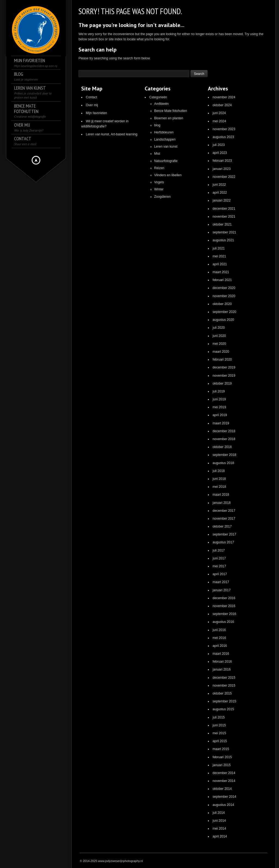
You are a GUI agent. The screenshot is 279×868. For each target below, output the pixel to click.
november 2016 (224, 606)
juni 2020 (219, 336)
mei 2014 (219, 829)
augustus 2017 (223, 542)
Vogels (159, 182)
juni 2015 (219, 725)
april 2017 (220, 574)
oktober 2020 (222, 304)
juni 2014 (219, 821)
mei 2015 (219, 733)
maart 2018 (221, 495)
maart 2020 (221, 352)
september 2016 (224, 614)
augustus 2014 (223, 805)
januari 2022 (222, 200)
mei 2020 (219, 344)
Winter (159, 189)
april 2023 (220, 153)
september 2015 (224, 701)
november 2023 (224, 129)
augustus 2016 (223, 622)
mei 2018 (219, 487)
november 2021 (224, 217)
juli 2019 (219, 391)
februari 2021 (222, 280)
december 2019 (224, 367)
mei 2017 (219, 566)
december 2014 (224, 773)
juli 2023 (219, 145)
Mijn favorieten (96, 113)
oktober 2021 (222, 224)
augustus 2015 (223, 709)
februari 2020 (222, 360)
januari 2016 (222, 669)
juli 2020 (219, 328)
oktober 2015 (222, 693)
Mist (157, 154)
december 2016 (224, 598)
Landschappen (165, 139)
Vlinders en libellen (168, 175)
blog (157, 125)
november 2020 (224, 296)
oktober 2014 (222, 789)
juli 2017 (219, 550)
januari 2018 (222, 503)
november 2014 (224, 781)
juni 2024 (219, 113)
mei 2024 (219, 121)
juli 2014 (219, 813)
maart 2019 (221, 423)
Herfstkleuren (164, 132)
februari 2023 (222, 161)
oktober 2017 (222, 526)
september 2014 (224, 797)
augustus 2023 (223, 137)
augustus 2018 (223, 463)
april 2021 (220, 264)
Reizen (159, 168)
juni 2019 (219, 399)
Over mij (92, 105)
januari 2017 (222, 590)
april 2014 (220, 836)
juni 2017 (219, 558)
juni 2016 (219, 630)
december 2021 (224, 209)
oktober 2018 (222, 447)
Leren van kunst (166, 147)
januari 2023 (222, 169)
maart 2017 (221, 582)
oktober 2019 (222, 383)
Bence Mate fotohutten (171, 111)
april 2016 (220, 646)
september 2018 (224, 455)
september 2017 (224, 534)
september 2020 (224, 312)
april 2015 (220, 741)
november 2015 (224, 686)
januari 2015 (222, 765)
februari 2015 (222, 757)
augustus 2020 (223, 320)
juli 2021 (219, 248)
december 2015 (224, 678)
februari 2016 (222, 662)
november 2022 (224, 177)
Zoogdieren (163, 197)
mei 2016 (219, 638)
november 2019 (224, 376)
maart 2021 (221, 272)
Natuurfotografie (166, 161)
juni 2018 (219, 479)
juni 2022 (219, 185)
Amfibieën (161, 104)
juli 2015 (219, 717)
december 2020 (224, 288)
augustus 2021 (223, 240)
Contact (91, 97)
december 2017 (224, 511)
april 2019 (220, 415)
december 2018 (224, 431)
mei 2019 (219, 407)
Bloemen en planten (169, 118)
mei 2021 (219, 256)
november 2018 (224, 439)
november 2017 (224, 519)
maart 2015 (221, 749)
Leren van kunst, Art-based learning (112, 134)
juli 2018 (219, 471)
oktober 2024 (222, 105)
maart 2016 (221, 654)
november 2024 (224, 97)
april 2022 (220, 193)
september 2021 (224, 232)
